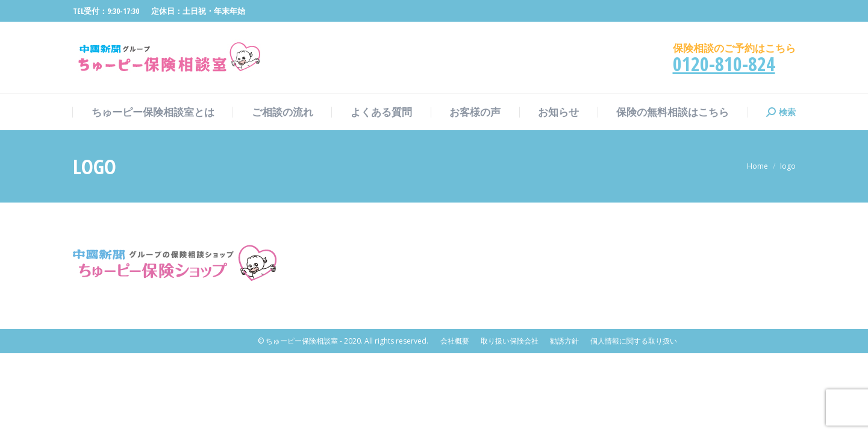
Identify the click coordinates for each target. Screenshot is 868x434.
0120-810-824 (724, 64)
